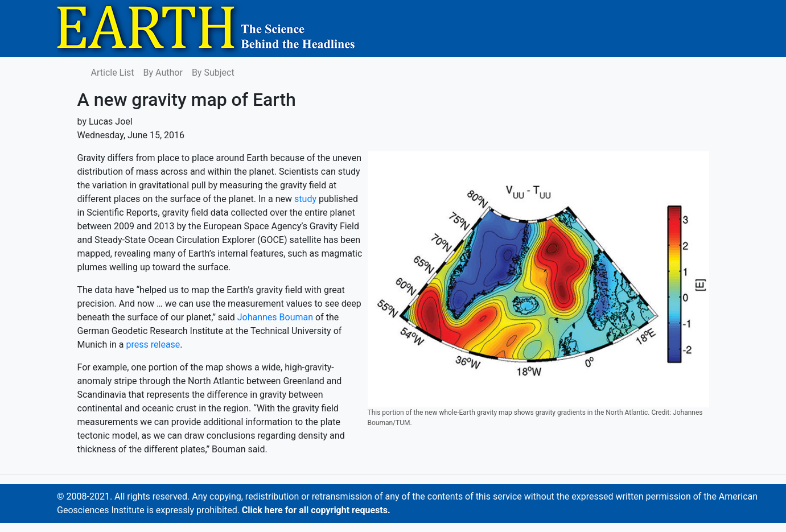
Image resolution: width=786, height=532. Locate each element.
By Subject (213, 73)
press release (153, 345)
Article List (113, 73)
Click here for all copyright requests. (316, 510)
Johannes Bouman (275, 317)
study (305, 199)
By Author (163, 73)
